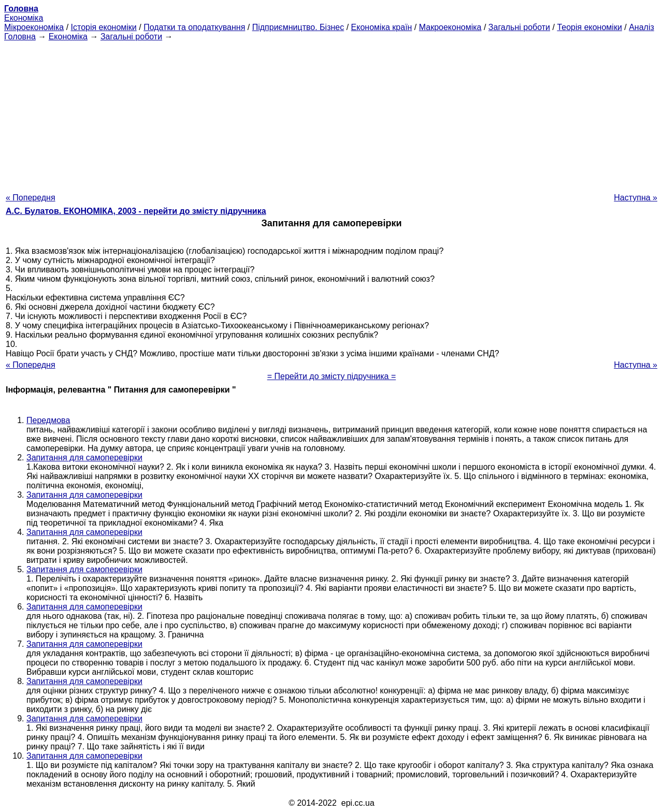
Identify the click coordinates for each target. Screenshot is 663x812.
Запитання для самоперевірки (84, 458)
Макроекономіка (450, 27)
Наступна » (636, 198)
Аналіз (642, 27)
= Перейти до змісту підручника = (332, 376)
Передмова (48, 420)
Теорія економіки (589, 27)
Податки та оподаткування (194, 27)
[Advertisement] (331, 114)
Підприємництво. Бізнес (298, 27)
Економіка (24, 18)
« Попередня (31, 198)
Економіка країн (382, 27)
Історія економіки (104, 27)
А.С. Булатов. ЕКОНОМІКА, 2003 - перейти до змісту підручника (136, 211)
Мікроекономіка (34, 27)
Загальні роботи (519, 27)
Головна (20, 37)
